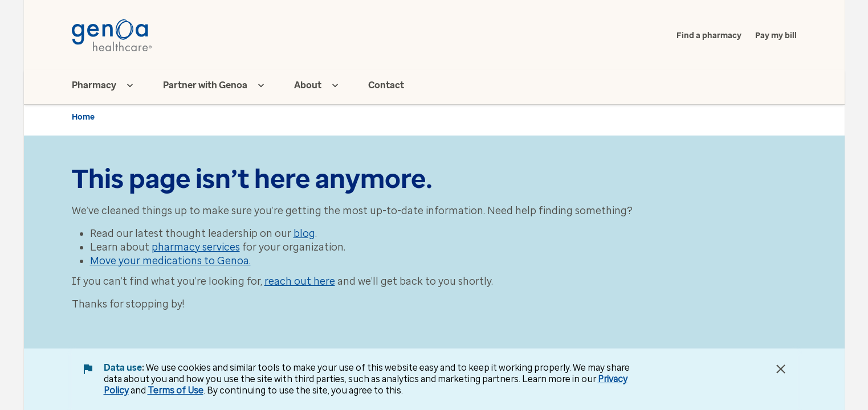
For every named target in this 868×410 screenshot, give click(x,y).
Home (83, 117)
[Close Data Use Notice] (781, 369)
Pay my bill (776, 36)
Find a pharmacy (709, 36)
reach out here (300, 281)
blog (304, 233)
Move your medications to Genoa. (170, 261)
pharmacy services (196, 247)
